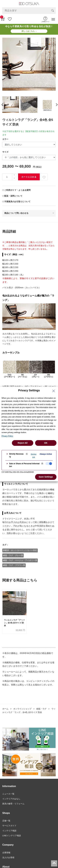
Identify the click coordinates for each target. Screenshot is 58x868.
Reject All (23, 443)
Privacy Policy (7, 436)
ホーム (5, 709)
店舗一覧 (6, 821)
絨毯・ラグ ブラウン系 (14, 565)
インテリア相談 (9, 831)
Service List (34, 456)
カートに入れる (29, 177)
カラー (5, 139)
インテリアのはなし (11, 799)
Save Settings (46, 477)
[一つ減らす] (14, 179)
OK (46, 443)
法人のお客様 (8, 857)
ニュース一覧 (8, 794)
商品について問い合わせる (16, 213)
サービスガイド (9, 826)
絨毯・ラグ (41, 709)
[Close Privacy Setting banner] (54, 391)
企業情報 (6, 853)
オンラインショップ (22, 709)
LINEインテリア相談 (12, 836)
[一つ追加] (14, 175)
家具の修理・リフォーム (13, 804)
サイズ (5, 152)
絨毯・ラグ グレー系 (13, 555)
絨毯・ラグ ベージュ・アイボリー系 (20, 560)
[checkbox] (49, 464)
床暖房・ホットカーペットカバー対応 (20, 550)
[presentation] (2, 105)
